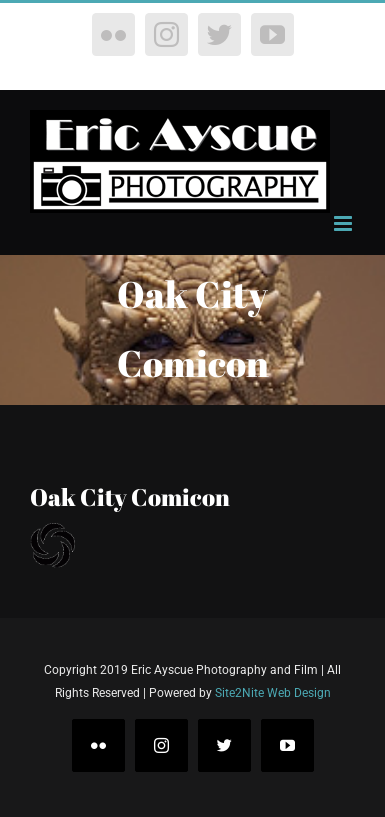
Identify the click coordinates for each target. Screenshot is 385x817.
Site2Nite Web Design (273, 693)
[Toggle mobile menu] (344, 223)
